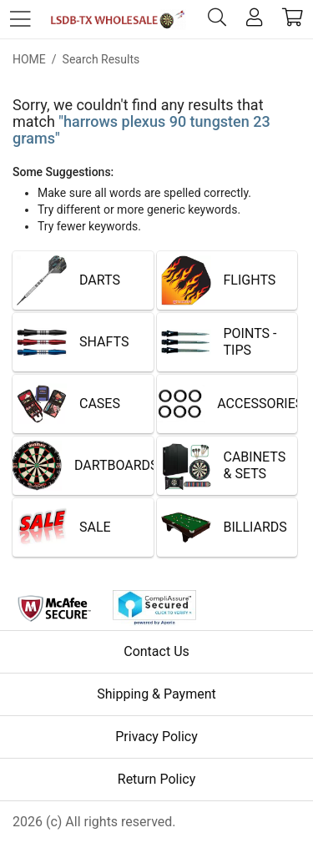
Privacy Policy (156, 737)
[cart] (293, 20)
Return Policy (156, 779)
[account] (254, 20)
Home (29, 59)
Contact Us (156, 651)
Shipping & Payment (156, 694)
